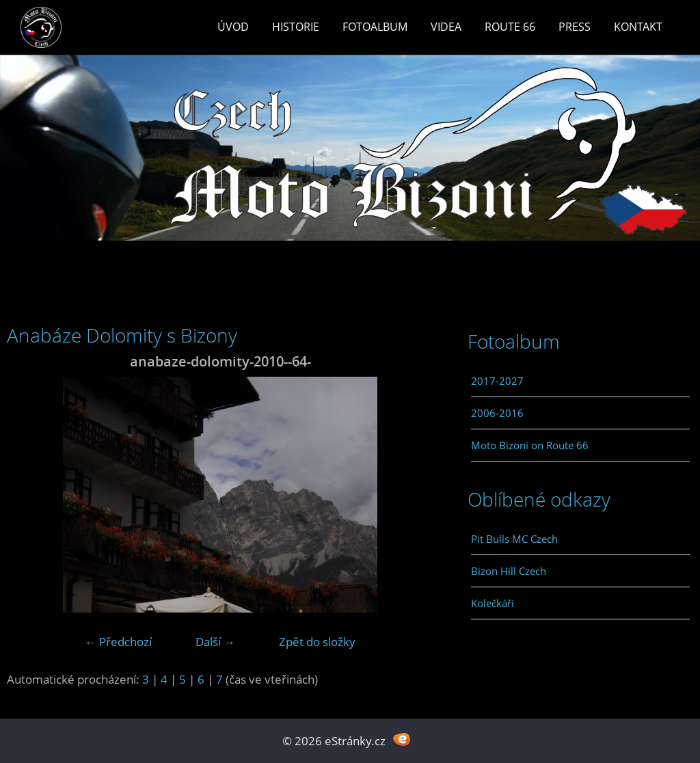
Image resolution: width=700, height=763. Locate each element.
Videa (446, 27)
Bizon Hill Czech (509, 571)
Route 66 (510, 27)
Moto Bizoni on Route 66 (530, 445)
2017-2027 (497, 381)
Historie (296, 27)
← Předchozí (118, 642)
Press (575, 27)
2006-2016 (497, 413)
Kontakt (638, 27)
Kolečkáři (493, 603)
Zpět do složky (317, 642)
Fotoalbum (375, 27)
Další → (215, 642)
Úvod (233, 27)
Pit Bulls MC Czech (514, 539)
